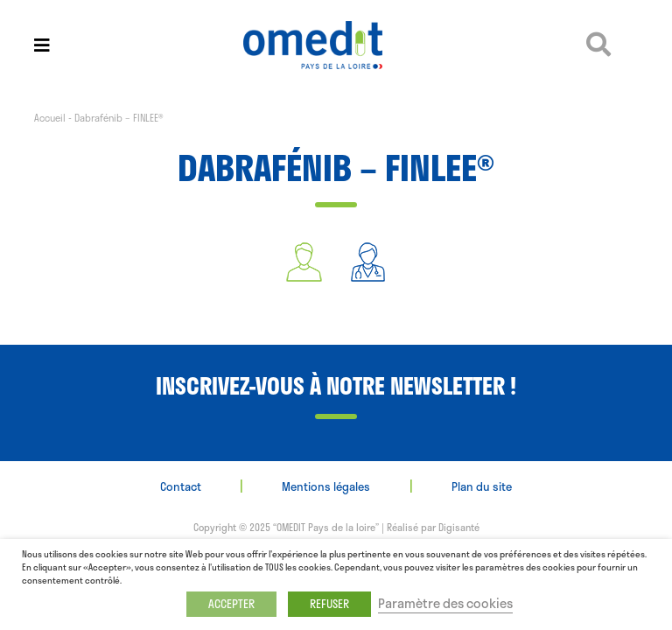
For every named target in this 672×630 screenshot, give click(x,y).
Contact (181, 486)
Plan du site (482, 486)
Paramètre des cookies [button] (445, 603)
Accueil (50, 118)
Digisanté (459, 527)
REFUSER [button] (329, 604)
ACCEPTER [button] (231, 604)
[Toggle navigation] (42, 45)
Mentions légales (326, 486)
